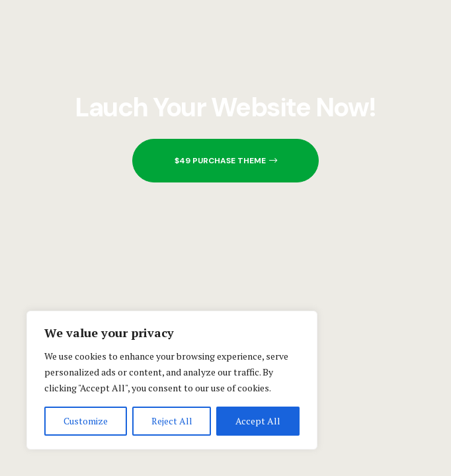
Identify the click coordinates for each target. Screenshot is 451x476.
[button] (225, 160)
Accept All (258, 421)
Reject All (172, 421)
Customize (86, 421)
